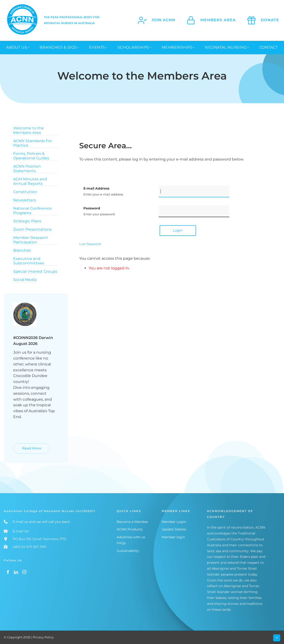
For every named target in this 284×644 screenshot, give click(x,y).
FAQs (121, 543)
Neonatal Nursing (226, 47)
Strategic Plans (27, 221)
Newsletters (25, 200)
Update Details (174, 529)
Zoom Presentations (32, 229)
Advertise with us (131, 537)
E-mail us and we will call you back (41, 522)
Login (178, 230)
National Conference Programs (33, 211)
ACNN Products (130, 529)
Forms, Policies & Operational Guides (31, 156)
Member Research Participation (31, 240)
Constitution (25, 192)
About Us (17, 47)
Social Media (25, 280)
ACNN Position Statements (27, 169)
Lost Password (90, 244)
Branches (22, 250)
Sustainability (128, 551)
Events (97, 47)
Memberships (177, 47)
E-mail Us (21, 531)
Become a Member (132, 522)
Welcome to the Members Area (29, 130)
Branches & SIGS (58, 47)
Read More (23, 446)
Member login (173, 537)
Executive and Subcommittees (29, 261)
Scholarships (133, 47)
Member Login (174, 522)
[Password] (194, 211)
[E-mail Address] (194, 191)
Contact (269, 47)
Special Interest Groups (35, 271)
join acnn (163, 20)
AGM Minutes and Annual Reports (30, 181)
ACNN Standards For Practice (33, 143)
